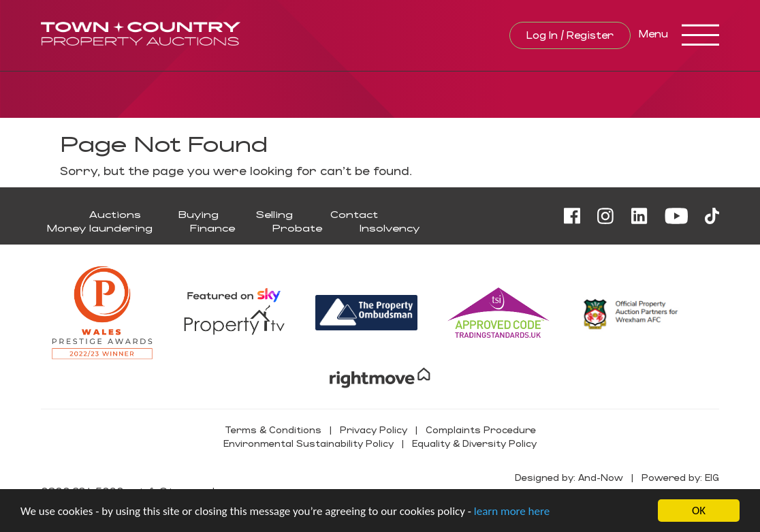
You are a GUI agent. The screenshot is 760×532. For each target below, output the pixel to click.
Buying (199, 214)
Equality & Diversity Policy (474, 443)
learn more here (512, 512)
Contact (354, 214)
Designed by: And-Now (569, 477)
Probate (297, 228)
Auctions (115, 214)
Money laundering (100, 228)
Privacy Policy (374, 429)
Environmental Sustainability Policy (308, 443)
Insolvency (390, 228)
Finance (212, 228)
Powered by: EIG (680, 477)
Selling (274, 214)
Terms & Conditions (273, 429)
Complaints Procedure (481, 429)
